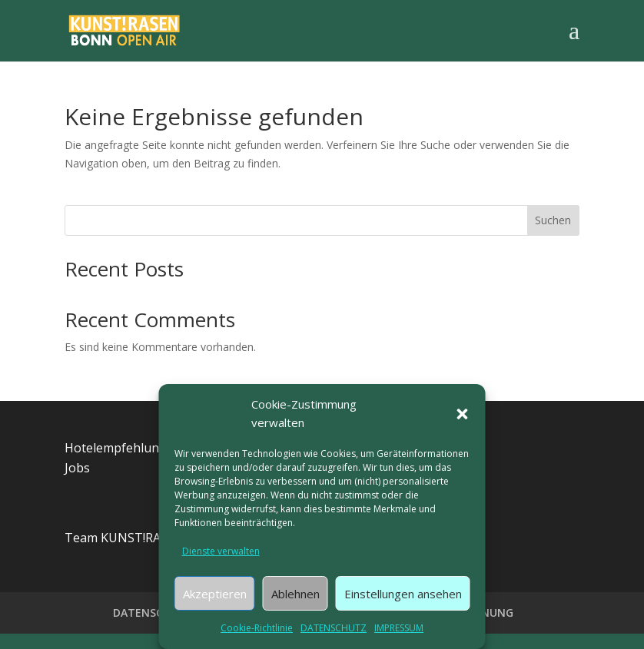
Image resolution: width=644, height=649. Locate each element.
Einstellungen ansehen (403, 594)
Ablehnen (295, 594)
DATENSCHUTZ (334, 628)
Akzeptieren (215, 594)
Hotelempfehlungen (123, 448)
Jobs (77, 468)
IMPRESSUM (399, 628)
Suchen (553, 220)
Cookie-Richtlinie (257, 628)
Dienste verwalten (221, 551)
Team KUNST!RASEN (124, 538)
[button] (463, 414)
